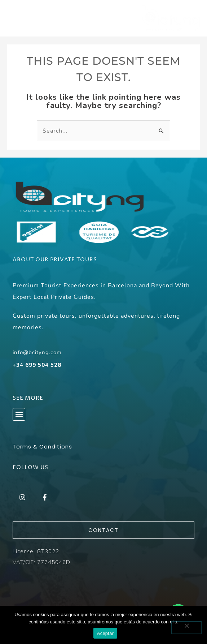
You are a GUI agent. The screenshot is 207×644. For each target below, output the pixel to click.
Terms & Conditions (42, 446)
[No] (186, 628)
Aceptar (105, 633)
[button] (19, 414)
